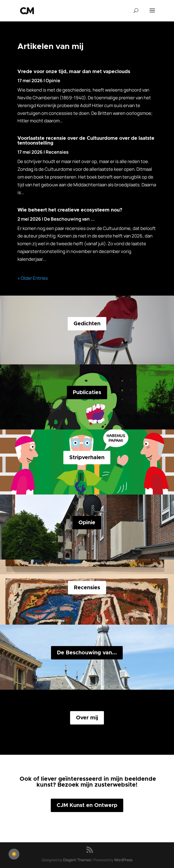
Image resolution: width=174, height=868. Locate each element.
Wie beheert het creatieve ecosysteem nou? (70, 210)
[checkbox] (14, 854)
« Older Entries (33, 278)
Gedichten (87, 324)
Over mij (87, 718)
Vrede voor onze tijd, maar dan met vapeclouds (74, 72)
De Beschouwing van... (87, 653)
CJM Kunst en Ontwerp (87, 805)
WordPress (123, 860)
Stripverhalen (87, 458)
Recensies (57, 152)
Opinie (53, 80)
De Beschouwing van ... (69, 219)
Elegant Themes (77, 860)
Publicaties (87, 393)
